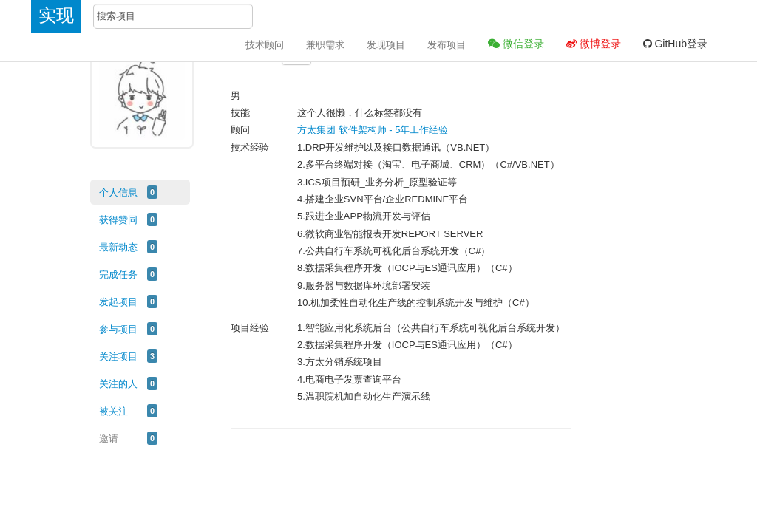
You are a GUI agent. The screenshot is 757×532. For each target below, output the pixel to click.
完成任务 (118, 274)
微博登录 (594, 44)
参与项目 (118, 329)
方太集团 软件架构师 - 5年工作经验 (373, 130)
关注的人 (118, 384)
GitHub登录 (675, 44)
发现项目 (386, 45)
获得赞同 (118, 220)
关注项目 (118, 357)
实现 (56, 15)
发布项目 (447, 45)
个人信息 (118, 192)
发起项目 (118, 302)
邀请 (109, 439)
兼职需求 (325, 45)
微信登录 (516, 44)
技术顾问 (265, 45)
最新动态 (118, 247)
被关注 (113, 411)
